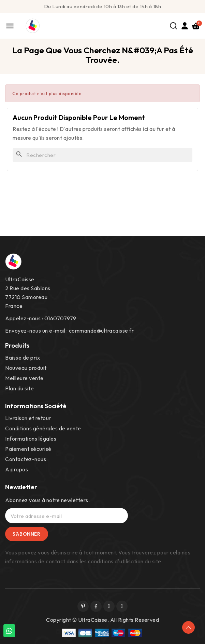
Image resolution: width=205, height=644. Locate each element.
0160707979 (60, 318)
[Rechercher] (102, 155)
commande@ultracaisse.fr (101, 331)
